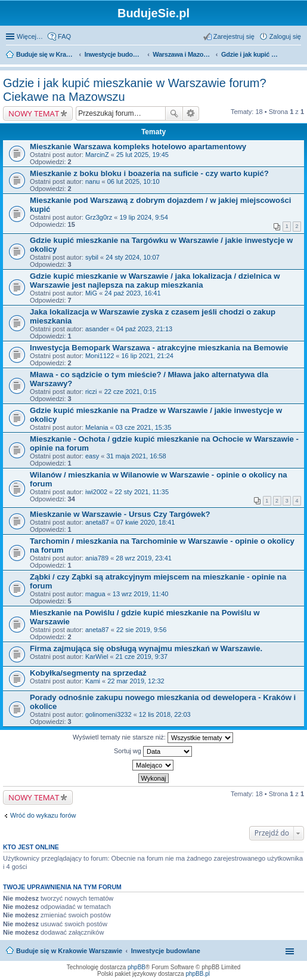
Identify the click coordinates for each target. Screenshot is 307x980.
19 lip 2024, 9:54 (143, 217)
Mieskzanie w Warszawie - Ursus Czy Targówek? (120, 514)
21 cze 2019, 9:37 (142, 657)
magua (95, 594)
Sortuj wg (153, 751)
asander (97, 329)
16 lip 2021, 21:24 (148, 356)
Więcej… (30, 36)
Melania (97, 427)
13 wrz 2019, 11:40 (141, 594)
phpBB (137, 967)
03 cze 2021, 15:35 (144, 427)
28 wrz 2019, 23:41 (144, 558)
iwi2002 (96, 492)
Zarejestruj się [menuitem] (234, 36)
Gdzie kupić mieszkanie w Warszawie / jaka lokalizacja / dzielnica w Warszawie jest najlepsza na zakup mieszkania (155, 281)
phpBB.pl (198, 974)
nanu (92, 181)
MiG (91, 293)
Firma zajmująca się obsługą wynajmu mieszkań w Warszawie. (146, 648)
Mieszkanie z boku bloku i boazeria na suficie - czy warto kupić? (149, 173)
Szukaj (174, 113)
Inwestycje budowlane (166, 951)
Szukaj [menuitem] (297, 56)
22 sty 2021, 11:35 (142, 492)
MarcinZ (97, 155)
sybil (92, 257)
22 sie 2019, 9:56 (141, 630)
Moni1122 (100, 356)
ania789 (97, 558)
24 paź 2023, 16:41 (132, 293)
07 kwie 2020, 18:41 (145, 522)
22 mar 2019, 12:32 (136, 681)
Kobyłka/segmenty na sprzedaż (88, 673)
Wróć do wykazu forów (43, 815)
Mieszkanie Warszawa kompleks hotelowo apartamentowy (138, 147)
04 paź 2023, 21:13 (144, 329)
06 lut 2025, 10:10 (134, 181)
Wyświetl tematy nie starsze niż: (153, 738)
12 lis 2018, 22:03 (165, 714)
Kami (93, 681)
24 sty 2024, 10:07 (133, 257)
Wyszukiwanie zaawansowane (191, 113)
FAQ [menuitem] (64, 36)
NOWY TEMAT (34, 113)
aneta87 (97, 522)
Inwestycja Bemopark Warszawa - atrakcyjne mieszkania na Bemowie (159, 348)
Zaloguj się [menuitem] (285, 36)
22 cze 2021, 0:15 (130, 392)
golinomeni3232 (108, 714)
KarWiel (97, 657)
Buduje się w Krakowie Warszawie (69, 951)
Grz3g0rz (99, 217)
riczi (91, 392)
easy (92, 456)
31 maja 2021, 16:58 (136, 456)
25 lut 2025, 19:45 (142, 155)
